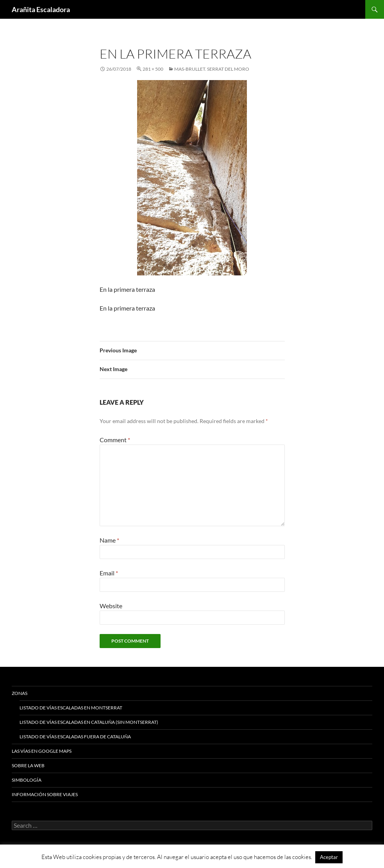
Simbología (27, 780)
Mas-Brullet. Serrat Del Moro (212, 69)
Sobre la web (28, 765)
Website (111, 606)
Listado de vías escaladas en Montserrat (71, 708)
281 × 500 (153, 69)
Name (109, 540)
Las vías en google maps (42, 751)
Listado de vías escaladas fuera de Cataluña (75, 737)
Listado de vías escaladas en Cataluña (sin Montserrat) (89, 722)
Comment (115, 440)
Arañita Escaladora (41, 9)
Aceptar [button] (329, 857)
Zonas (20, 693)
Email (109, 573)
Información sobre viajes (45, 794)
